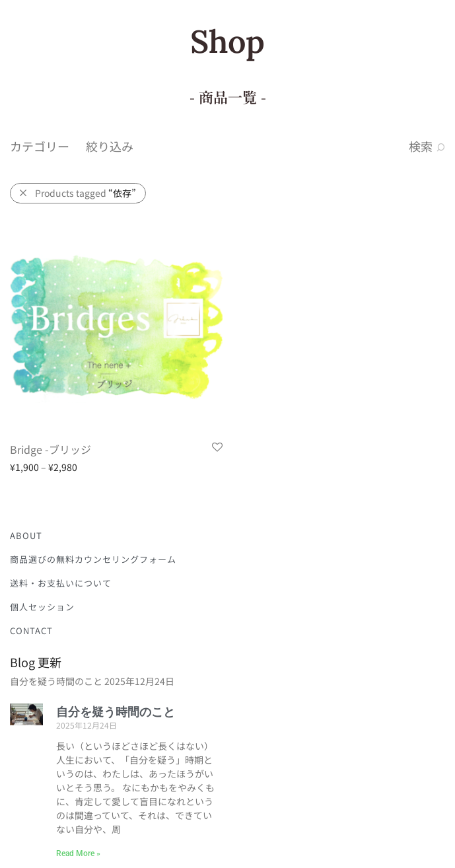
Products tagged (86, 193)
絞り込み (110, 146)
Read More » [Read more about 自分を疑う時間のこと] (78, 853)
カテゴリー (40, 146)
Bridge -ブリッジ (51, 449)
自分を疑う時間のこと (56, 681)
